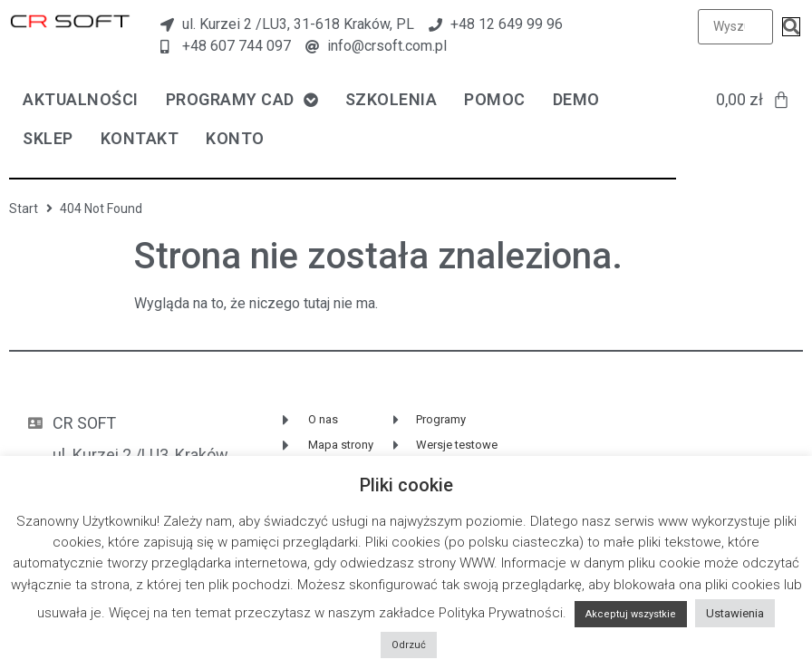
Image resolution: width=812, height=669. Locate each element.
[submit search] (791, 27)
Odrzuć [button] (409, 645)
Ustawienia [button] (735, 613)
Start (24, 208)
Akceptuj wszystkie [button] (631, 614)
